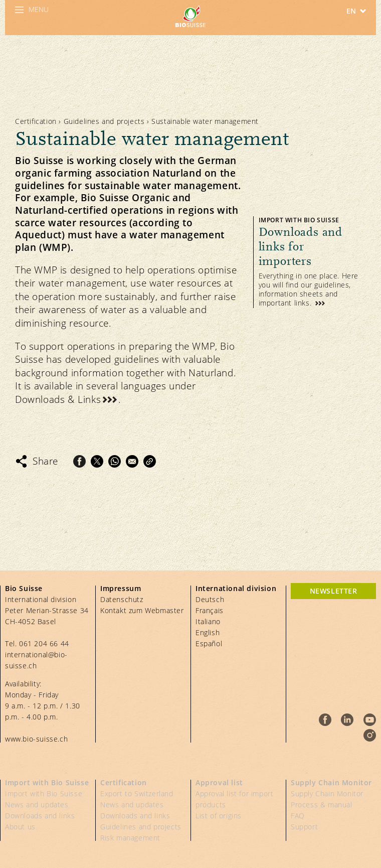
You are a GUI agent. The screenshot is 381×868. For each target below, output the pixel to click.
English (208, 632)
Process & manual (322, 805)
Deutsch (210, 599)
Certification (37, 121)
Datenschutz (122, 599)
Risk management (130, 838)
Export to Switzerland (137, 793)
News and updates (37, 805)
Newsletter (334, 591)
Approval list (219, 782)
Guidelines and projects (104, 121)
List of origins (219, 816)
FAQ (298, 816)
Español (209, 643)
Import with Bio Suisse (47, 782)
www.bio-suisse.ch (36, 739)
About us (20, 827)
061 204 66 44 (44, 643)
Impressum (121, 588)
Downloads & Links (58, 399)
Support (304, 827)
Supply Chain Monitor (331, 782)
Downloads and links (40, 816)
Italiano (208, 621)
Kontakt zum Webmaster (142, 610)
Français (210, 610)
